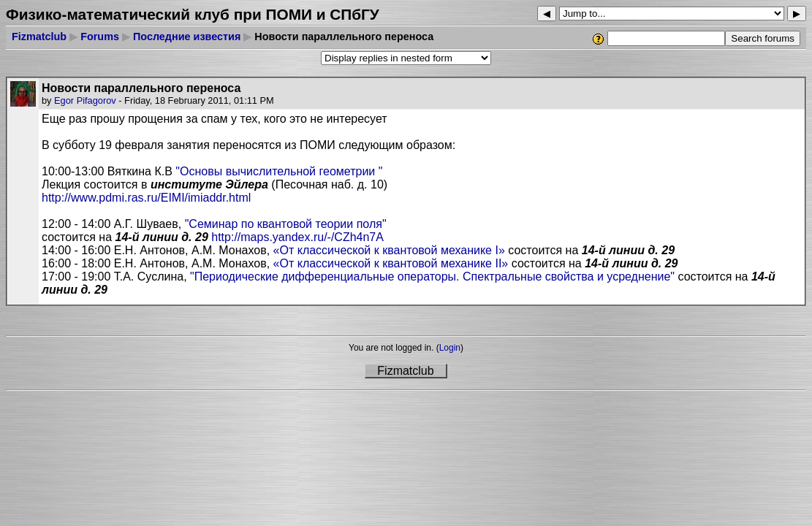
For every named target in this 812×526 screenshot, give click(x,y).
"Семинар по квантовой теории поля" (286, 224)
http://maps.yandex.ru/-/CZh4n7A (297, 237)
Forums (100, 37)
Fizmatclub (39, 37)
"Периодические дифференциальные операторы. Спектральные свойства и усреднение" (432, 277)
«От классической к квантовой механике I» (392, 263)
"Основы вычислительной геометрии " (279, 171)
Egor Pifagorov (85, 100)
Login (450, 348)
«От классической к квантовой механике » (391, 250)
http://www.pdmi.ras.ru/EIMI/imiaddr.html (146, 198)
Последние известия (187, 37)
